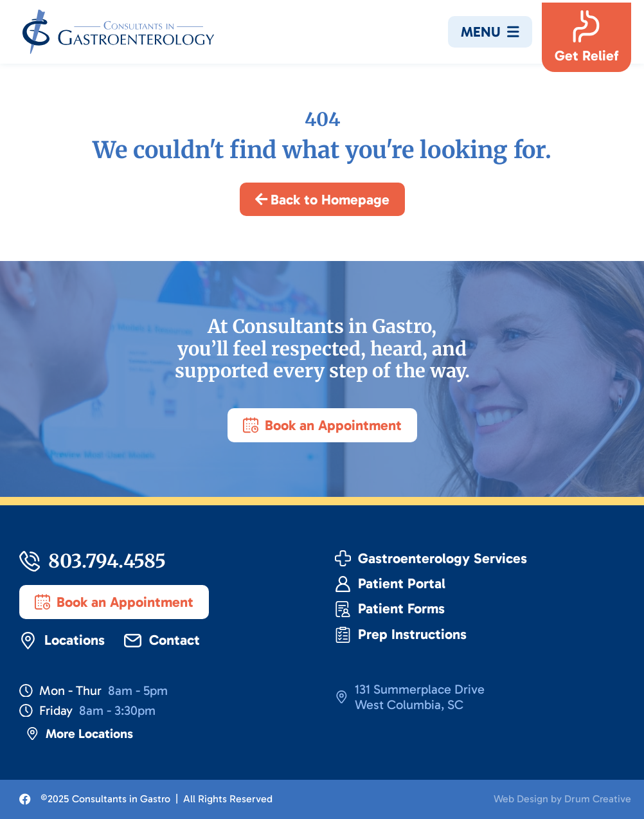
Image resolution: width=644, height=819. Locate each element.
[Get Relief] (586, 26)
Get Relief (586, 56)
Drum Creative (598, 799)
